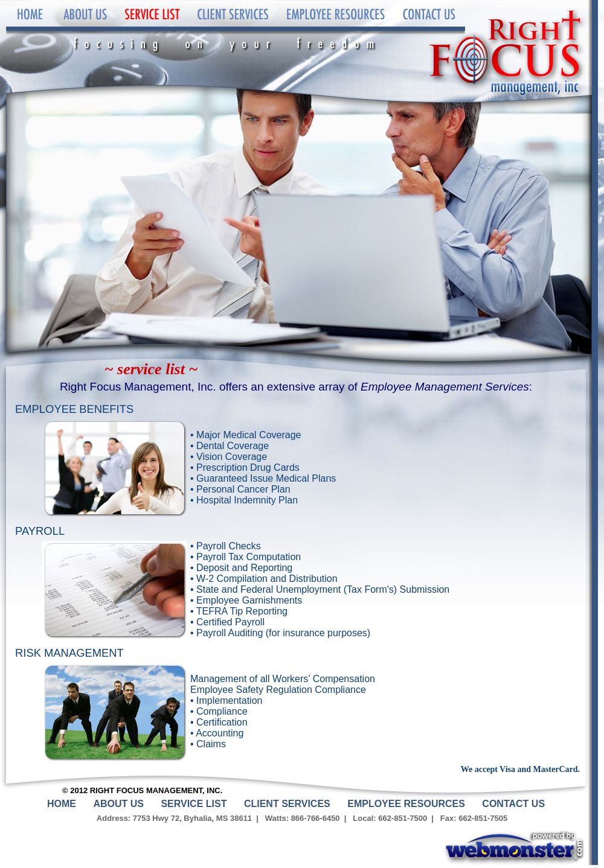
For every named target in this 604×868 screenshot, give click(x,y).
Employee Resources (335, 27)
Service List (151, 27)
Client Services (233, 27)
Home (30, 27)
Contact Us (429, 27)
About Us (85, 27)
